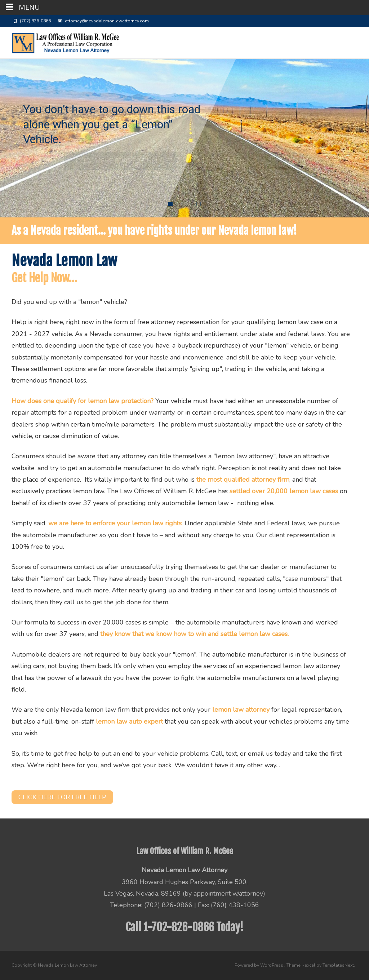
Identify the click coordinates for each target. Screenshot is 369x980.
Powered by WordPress (259, 965)
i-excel (309, 965)
